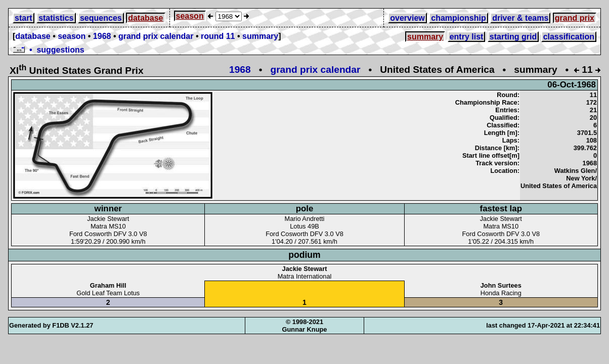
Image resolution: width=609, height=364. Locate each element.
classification (569, 37)
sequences (101, 18)
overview (407, 18)
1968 (102, 36)
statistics (56, 18)
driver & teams (520, 18)
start (24, 18)
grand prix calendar (156, 36)
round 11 (218, 36)
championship (458, 18)
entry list (467, 37)
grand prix (575, 18)
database (145, 18)
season (190, 16)
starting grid (513, 37)
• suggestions (49, 50)
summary (260, 36)
